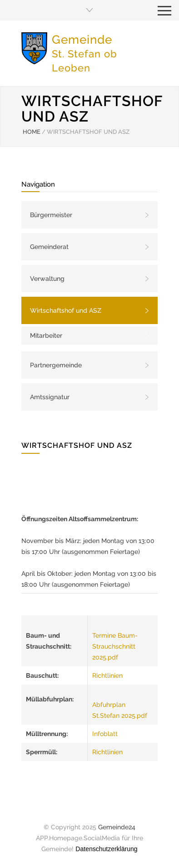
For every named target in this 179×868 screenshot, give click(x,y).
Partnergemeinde (56, 365)
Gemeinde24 (117, 827)
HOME (32, 132)
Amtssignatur (50, 397)
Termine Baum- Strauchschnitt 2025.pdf (115, 646)
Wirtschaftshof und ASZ (66, 310)
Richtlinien (107, 675)
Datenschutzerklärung (106, 849)
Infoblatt (105, 734)
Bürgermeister (51, 215)
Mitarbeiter (46, 335)
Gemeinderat (49, 247)
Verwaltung (47, 279)
